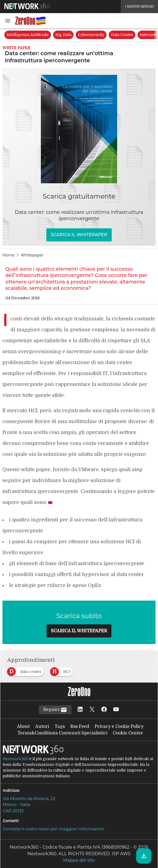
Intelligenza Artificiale (28, 35)
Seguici (55, 710)
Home (8, 255)
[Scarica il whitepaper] (144, 856)
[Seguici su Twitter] (92, 710)
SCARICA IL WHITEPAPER (79, 235)
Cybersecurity (91, 35)
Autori (42, 727)
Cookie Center (128, 733)
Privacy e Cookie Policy (119, 727)
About (23, 727)
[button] (8, 21)
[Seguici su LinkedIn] (80, 710)
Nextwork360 (15, 759)
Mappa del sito (79, 860)
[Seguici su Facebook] (104, 710)
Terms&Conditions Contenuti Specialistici (62, 733)
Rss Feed (80, 727)
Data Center (122, 35)
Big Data (63, 35)
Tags (60, 727)
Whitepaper (32, 255)
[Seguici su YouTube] (116, 710)
